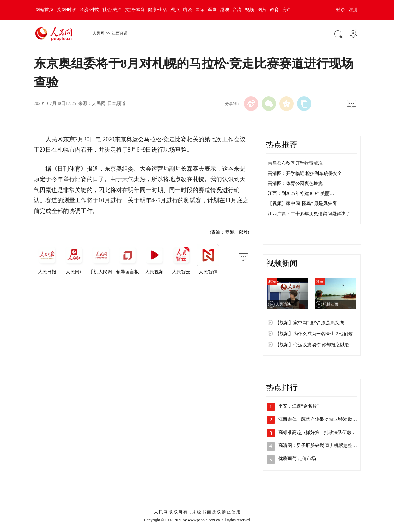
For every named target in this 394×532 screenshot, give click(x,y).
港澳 (225, 10)
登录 (341, 10)
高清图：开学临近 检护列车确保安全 (305, 173)
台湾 (237, 10)
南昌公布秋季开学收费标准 (295, 163)
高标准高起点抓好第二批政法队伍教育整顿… (324, 432)
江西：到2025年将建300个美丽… (301, 193)
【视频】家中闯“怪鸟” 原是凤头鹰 (302, 204)
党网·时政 (67, 10)
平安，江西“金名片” (299, 406)
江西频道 (120, 33)
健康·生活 (158, 10)
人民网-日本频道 (109, 103)
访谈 (187, 10)
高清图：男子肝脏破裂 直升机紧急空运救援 (322, 446)
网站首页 (44, 10)
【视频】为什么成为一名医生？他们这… (316, 334)
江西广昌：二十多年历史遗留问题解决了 (309, 214)
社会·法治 (112, 10)
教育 (274, 10)
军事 (212, 10)
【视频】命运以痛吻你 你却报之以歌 (312, 345)
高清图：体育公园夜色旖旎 (295, 184)
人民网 (98, 33)
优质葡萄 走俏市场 (297, 459)
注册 (353, 10)
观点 (175, 10)
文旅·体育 (135, 10)
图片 (262, 10)
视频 (249, 10)
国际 (200, 10)
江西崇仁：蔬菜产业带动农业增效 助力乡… (322, 419)
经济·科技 (89, 10)
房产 (287, 10)
